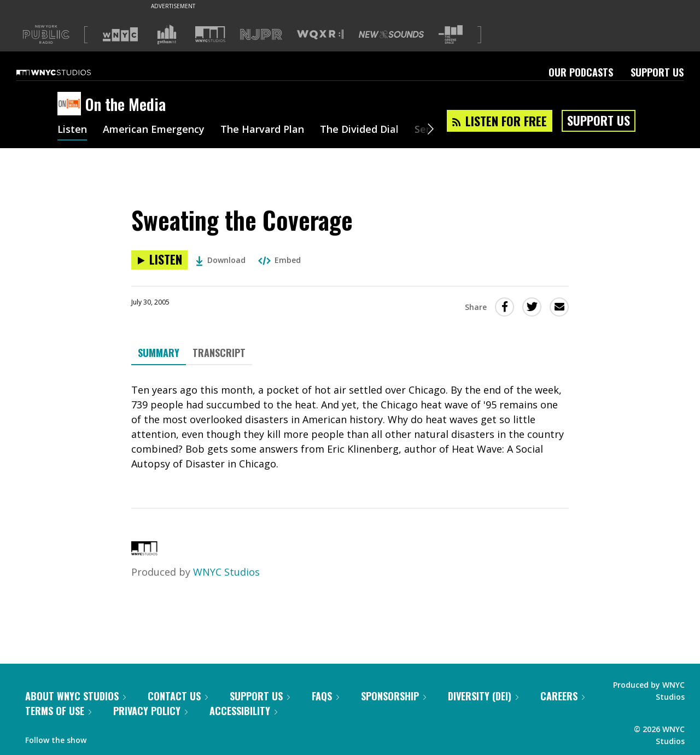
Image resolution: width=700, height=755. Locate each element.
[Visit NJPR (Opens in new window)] (261, 35)
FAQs (325, 696)
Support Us (657, 72)
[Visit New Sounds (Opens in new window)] (391, 34)
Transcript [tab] (219, 353)
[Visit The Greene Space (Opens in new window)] (451, 35)
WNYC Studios (226, 572)
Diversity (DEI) (483, 696)
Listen (72, 130)
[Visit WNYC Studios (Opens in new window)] (210, 34)
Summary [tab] (159, 353)
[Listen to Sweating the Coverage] (159, 260)
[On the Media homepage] (71, 104)
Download (221, 260)
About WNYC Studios (75, 696)
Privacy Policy (150, 711)
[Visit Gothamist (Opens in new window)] (167, 34)
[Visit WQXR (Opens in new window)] (320, 35)
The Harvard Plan (262, 130)
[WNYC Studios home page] (67, 72)
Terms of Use (58, 711)
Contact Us (178, 696)
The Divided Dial (359, 130)
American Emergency (154, 130)
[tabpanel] (350, 427)
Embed (279, 260)
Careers (562, 696)
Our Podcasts (581, 72)
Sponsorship (393, 696)
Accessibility (243, 711)
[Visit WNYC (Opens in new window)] (120, 34)
